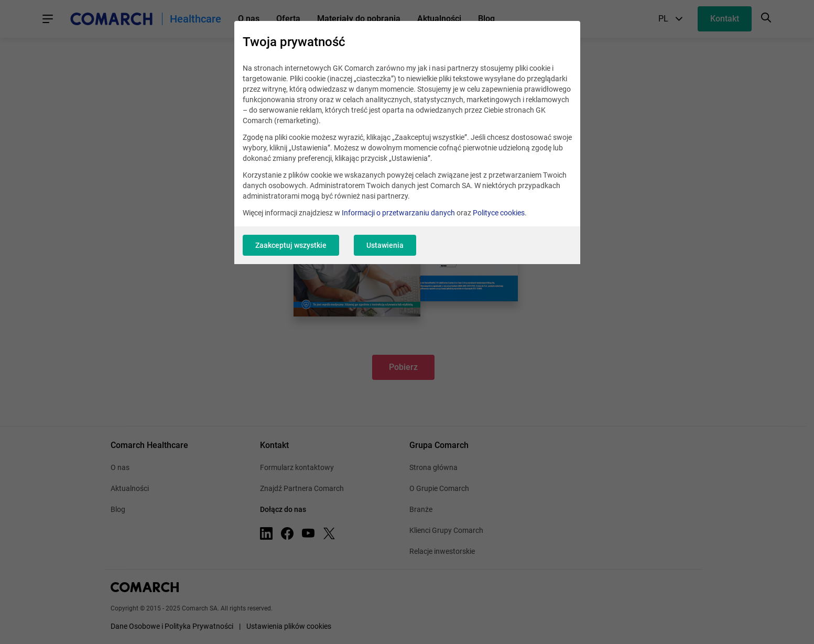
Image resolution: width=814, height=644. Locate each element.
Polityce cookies (499, 213)
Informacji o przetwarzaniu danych (398, 213)
